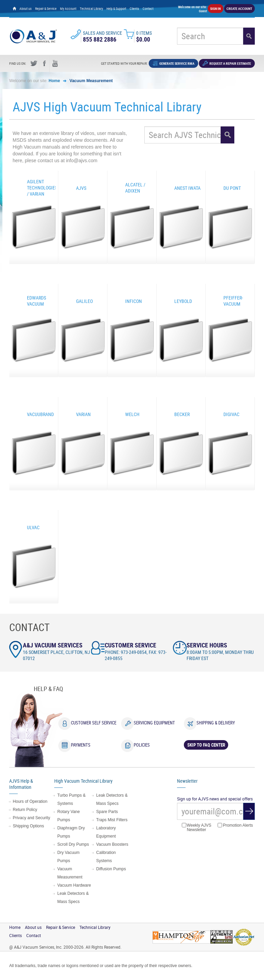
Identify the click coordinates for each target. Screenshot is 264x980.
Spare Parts (107, 812)
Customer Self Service (94, 723)
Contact (148, 9)
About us (26, 9)
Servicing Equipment (154, 723)
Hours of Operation (30, 801)
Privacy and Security (32, 818)
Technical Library (91, 9)
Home (54, 81)
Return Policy (25, 810)
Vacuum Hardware (74, 885)
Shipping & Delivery (216, 723)
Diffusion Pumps (111, 869)
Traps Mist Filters (112, 820)
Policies (142, 745)
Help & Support (116, 9)
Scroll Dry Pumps (73, 844)
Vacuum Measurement (91, 81)
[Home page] (14, 9)
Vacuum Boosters (112, 844)
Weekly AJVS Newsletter (197, 828)
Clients (134, 9)
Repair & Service (46, 9)
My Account (68, 9)
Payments (81, 745)
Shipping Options (28, 826)
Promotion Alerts (235, 825)
